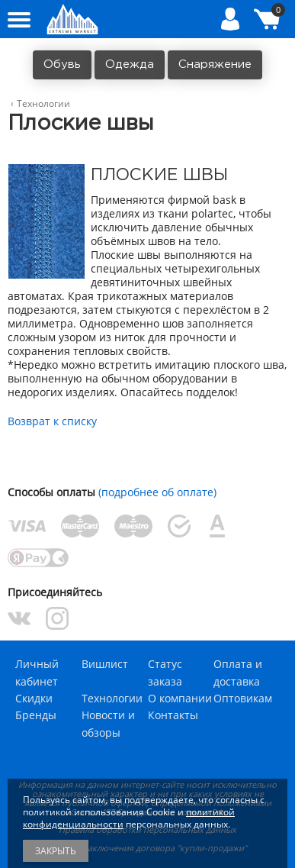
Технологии (112, 698)
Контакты (173, 715)
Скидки (34, 698)
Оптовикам (243, 698)
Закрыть (56, 851)
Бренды (36, 715)
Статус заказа (165, 672)
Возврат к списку (52, 421)
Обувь (62, 65)
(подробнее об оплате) (157, 492)
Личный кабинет (37, 672)
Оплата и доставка (238, 672)
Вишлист (105, 664)
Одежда (130, 65)
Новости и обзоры (108, 723)
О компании (180, 698)
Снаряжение (215, 65)
